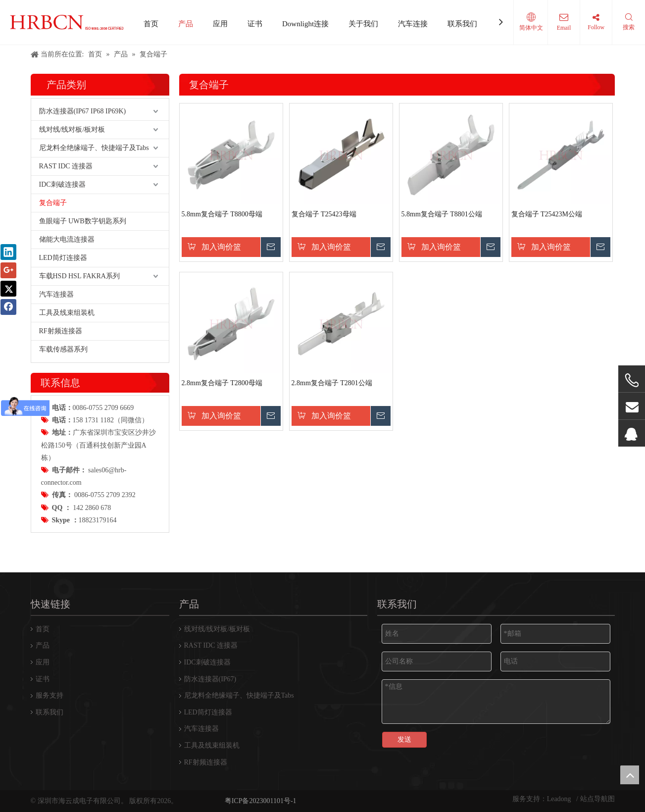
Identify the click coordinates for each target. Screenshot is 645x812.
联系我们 (462, 24)
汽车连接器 (56, 294)
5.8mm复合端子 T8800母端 (222, 214)
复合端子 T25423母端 (324, 214)
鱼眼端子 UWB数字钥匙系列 (83, 221)
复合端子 (53, 203)
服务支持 (50, 695)
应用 (220, 24)
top (630, 775)
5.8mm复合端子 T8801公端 (442, 214)
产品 (186, 24)
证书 (255, 24)
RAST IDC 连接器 (66, 166)
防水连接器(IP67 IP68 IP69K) (83, 111)
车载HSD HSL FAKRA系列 (79, 276)
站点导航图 (597, 799)
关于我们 (363, 24)
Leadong (560, 799)
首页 (151, 24)
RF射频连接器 (61, 331)
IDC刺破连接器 (62, 184)
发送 (404, 739)
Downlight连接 (305, 24)
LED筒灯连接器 (63, 258)
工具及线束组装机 (67, 313)
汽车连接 (413, 24)
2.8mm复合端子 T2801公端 (332, 383)
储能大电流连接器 (67, 239)
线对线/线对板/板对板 (72, 129)
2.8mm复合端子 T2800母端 (222, 383)
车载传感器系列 (63, 349)
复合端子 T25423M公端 (547, 214)
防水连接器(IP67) (210, 679)
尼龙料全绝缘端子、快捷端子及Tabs (94, 148)
